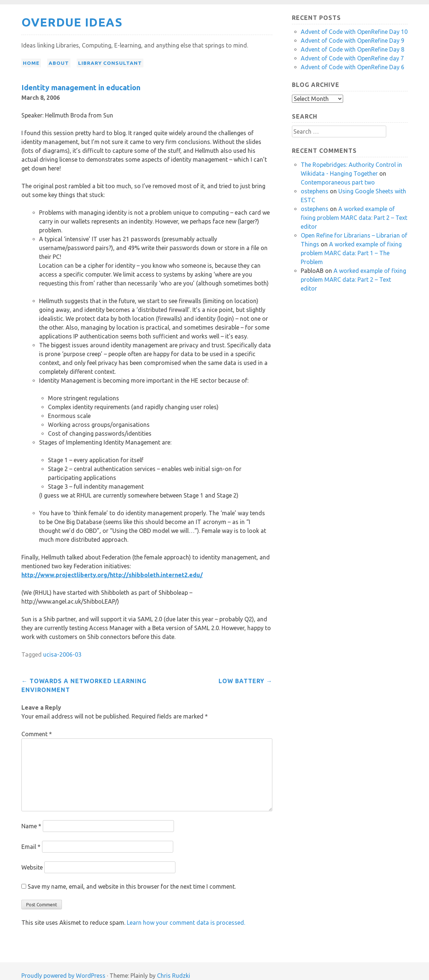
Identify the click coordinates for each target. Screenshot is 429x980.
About (59, 63)
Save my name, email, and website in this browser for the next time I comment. (132, 886)
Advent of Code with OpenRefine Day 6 (353, 67)
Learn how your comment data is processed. (186, 923)
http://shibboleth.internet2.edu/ (156, 575)
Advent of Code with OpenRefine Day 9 (353, 41)
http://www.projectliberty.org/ (66, 575)
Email (31, 847)
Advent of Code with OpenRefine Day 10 (354, 32)
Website (32, 867)
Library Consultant (110, 63)
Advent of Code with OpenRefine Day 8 (353, 49)
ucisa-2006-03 (62, 654)
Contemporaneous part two (338, 182)
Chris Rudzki (174, 976)
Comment (37, 734)
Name (31, 826)
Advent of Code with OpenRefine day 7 (352, 58)
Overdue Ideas (72, 22)
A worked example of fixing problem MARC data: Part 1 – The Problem (351, 253)
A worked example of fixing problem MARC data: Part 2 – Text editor (354, 218)
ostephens (315, 191)
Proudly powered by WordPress (63, 976)
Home (31, 63)
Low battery (245, 681)
